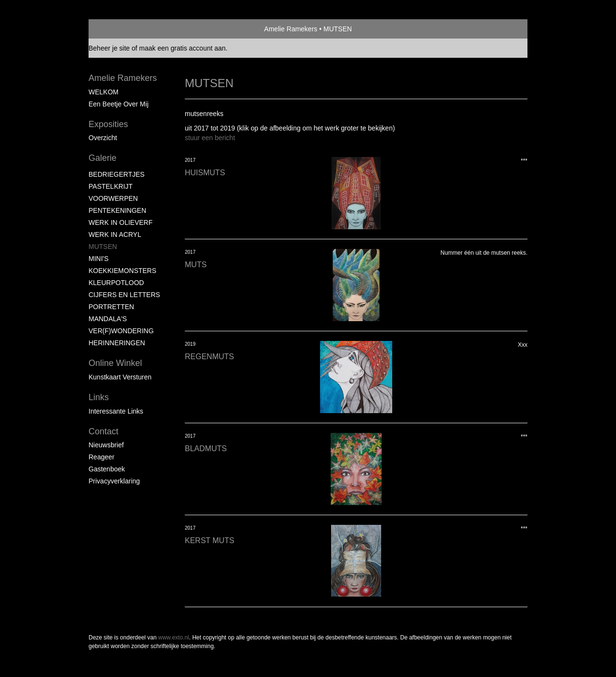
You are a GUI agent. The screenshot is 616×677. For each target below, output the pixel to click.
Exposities (108, 124)
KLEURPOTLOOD (116, 283)
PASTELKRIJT (111, 186)
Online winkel (115, 363)
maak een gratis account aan (182, 48)
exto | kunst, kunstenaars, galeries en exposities (116, 29)
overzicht (103, 138)
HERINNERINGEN (117, 343)
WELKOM (103, 92)
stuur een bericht (210, 138)
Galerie (103, 158)
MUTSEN (103, 247)
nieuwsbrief (106, 445)
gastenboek (107, 469)
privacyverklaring (114, 481)
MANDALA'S (108, 319)
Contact (103, 431)
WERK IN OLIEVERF (121, 222)
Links (99, 397)
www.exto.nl (174, 638)
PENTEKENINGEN (117, 210)
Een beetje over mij (119, 104)
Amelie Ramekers (291, 29)
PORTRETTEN (111, 307)
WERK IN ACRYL (115, 234)
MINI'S (99, 259)
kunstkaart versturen (120, 377)
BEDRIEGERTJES (116, 174)
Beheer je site (109, 48)
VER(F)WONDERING (121, 331)
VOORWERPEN (113, 198)
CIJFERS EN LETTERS (124, 295)
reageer (102, 457)
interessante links (116, 411)
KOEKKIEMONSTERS (122, 271)
